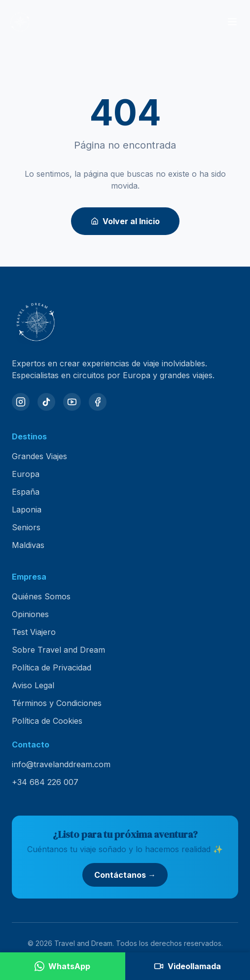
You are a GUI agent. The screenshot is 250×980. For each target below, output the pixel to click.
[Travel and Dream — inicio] (20, 22)
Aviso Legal (33, 685)
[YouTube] (72, 402)
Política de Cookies (47, 721)
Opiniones (30, 614)
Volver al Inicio (125, 221)
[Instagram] (21, 402)
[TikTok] (46, 402)
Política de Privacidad (52, 667)
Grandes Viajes (39, 456)
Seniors (26, 527)
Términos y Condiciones (57, 703)
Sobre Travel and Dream (58, 650)
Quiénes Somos (41, 596)
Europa (26, 474)
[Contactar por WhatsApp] (63, 966)
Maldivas (28, 545)
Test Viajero (34, 632)
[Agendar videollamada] (188, 966)
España (26, 492)
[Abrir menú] (232, 22)
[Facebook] (98, 402)
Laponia (27, 510)
